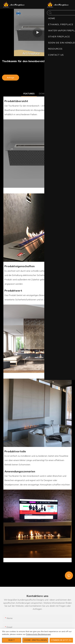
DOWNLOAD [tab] (45, 94)
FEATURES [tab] (29, 94)
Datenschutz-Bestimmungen (38, 634)
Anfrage (11, 78)
